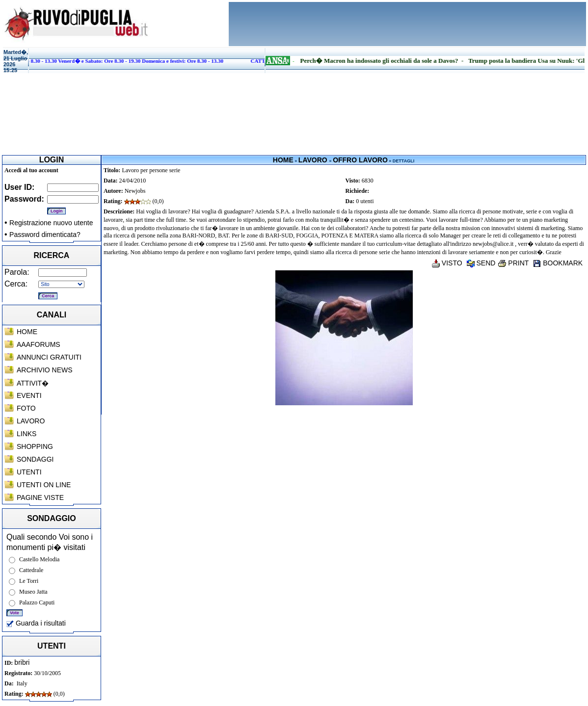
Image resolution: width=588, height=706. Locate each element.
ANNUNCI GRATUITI (49, 357)
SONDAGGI (35, 459)
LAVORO (31, 421)
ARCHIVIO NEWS (45, 370)
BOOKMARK (558, 263)
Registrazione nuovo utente (51, 223)
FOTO (26, 408)
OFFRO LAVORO (360, 160)
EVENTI (29, 395)
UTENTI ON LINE (44, 485)
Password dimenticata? (45, 235)
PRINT (513, 263)
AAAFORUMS (39, 344)
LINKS (27, 434)
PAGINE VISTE (40, 497)
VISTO (447, 263)
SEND (481, 263)
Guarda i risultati (36, 623)
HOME (27, 332)
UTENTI (29, 472)
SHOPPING (35, 446)
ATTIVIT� (33, 383)
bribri (22, 662)
